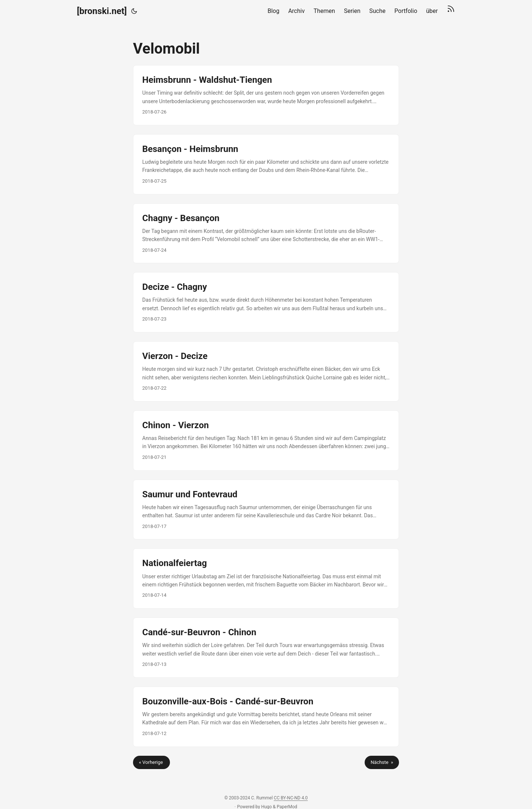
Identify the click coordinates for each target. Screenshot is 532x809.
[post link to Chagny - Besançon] (266, 233)
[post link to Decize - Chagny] (266, 302)
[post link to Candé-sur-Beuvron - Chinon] (266, 648)
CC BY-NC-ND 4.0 (291, 798)
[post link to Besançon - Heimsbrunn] (266, 164)
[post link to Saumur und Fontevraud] (266, 510)
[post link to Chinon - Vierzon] (266, 441)
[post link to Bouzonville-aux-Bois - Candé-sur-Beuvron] (266, 717)
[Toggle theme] (134, 11)
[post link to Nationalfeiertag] (266, 578)
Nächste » (382, 762)
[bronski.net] (102, 11)
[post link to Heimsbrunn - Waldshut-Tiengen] (266, 95)
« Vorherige (151, 762)
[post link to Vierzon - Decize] (266, 371)
